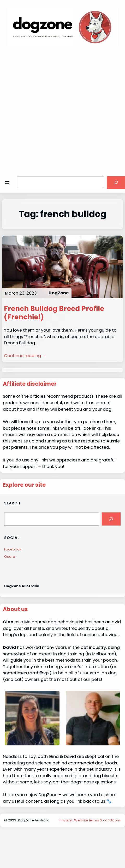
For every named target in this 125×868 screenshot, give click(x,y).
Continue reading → (25, 356)
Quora (10, 557)
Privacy (66, 820)
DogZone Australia (22, 586)
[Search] (111, 519)
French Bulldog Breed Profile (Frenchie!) (54, 313)
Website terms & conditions (97, 820)
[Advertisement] (56, 108)
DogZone (59, 293)
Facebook (13, 549)
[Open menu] (7, 182)
